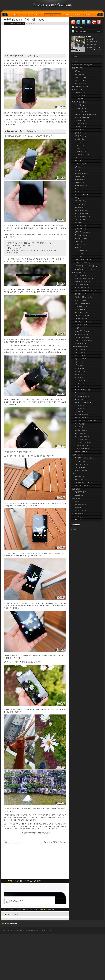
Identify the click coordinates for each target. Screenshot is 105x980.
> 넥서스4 (78, 158)
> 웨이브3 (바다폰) (80, 251)
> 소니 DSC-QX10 (80, 399)
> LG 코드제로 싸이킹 (81, 446)
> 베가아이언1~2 (80, 186)
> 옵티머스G (78, 241)
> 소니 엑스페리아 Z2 (81, 213)
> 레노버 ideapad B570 (82, 263)
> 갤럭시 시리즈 (80, 127)
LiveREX (4, 976)
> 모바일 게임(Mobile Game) (84, 458)
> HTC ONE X (79, 254)
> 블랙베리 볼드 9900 (81, 173)
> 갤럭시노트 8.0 (80, 133)
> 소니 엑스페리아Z (80, 207)
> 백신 (77, 501)
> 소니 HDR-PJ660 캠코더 (82, 390)
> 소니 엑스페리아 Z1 (81, 210)
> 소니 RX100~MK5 (81, 396)
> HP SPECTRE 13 (80, 306)
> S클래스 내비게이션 (81, 486)
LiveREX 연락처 (91, 39)
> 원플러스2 (78, 248)
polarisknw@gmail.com (94, 47)
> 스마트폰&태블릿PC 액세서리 (85, 269)
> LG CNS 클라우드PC (81, 331)
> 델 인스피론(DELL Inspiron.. (84, 278)
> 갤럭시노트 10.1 (80, 136)
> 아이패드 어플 (80, 108)
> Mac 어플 (79, 99)
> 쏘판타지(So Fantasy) (82, 470)
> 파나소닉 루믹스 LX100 (82, 415)
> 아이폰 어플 (80, 105)
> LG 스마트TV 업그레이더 (82, 443)
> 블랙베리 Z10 (79, 179)
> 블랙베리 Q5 (79, 182)
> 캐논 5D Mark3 (80, 350)
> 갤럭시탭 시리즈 (80, 139)
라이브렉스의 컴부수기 (18, 947)
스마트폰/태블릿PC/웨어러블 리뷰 (15, 24)
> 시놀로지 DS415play (81, 285)
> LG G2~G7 (79, 142)
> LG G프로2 (79, 148)
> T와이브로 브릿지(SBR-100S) (84, 340)
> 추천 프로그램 (80, 511)
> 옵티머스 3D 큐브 (80, 238)
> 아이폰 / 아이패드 (81, 117)
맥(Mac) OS (77, 90)
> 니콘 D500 (79, 362)
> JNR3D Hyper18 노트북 (82, 322)
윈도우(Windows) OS (80, 87)
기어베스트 (18, 829)
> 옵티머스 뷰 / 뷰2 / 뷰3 (82, 232)
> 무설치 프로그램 (80, 504)
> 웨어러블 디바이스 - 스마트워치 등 (86, 266)
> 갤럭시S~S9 (79, 121)
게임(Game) (77, 455)
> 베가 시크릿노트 (80, 201)
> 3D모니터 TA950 (80, 300)
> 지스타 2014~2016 (81, 464)
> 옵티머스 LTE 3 (80, 229)
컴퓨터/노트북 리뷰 (79, 272)
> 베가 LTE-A (79, 189)
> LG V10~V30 (80, 145)
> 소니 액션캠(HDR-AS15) (82, 402)
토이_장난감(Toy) (78, 514)
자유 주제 (76, 517)
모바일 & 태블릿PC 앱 (80, 102)
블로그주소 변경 (91, 44)
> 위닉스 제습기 (79, 424)
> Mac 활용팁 (79, 93)
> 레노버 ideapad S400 (82, 282)
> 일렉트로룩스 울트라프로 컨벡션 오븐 (86, 421)
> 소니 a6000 (79, 381)
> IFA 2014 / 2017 (81, 77)
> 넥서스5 (78, 161)
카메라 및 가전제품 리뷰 (80, 347)
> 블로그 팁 (78, 495)
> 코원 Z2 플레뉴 (80, 433)
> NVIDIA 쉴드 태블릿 (81, 220)
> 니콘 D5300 (79, 365)
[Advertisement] (35, 907)
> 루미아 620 (79, 167)
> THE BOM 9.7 (80, 257)
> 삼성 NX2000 (79, 408)
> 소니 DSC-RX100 (80, 393)
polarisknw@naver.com (94, 50)
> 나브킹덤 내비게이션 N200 (83, 483)
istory (25, 976)
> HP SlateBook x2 (80, 319)
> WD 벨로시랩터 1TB (81, 337)
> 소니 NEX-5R (79, 387)
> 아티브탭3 (78, 223)
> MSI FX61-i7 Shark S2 (82, 334)
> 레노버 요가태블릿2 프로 (82, 164)
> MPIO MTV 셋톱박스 (81, 449)
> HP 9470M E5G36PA (82, 316)
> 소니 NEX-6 (79, 384)
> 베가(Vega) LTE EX (81, 195)
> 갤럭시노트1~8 (80, 124)
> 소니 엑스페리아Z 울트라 (82, 217)
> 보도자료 (79, 74)
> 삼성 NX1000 (79, 405)
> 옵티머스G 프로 (80, 244)
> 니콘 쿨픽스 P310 (80, 371)
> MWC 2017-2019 (81, 80)
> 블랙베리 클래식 (80, 176)
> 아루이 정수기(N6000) (82, 452)
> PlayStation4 (79, 467)
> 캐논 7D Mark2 (80, 353)
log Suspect (49, 976)
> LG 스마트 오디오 (80, 439)
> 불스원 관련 (79, 477)
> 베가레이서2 (79, 192)
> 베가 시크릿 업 (80, 204)
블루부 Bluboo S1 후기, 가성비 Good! (25, 20)
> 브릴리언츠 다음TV (81, 418)
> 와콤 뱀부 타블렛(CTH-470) (83, 297)
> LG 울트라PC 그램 (81, 325)
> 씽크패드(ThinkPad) (81, 288)
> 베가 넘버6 (78, 198)
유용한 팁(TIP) (78, 489)
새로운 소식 (77, 68)
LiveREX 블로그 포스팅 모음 (82, 65)
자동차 (75, 473)
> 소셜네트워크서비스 (81, 492)
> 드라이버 (78, 508)
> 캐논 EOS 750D (80, 359)
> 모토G (77, 170)
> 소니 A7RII (78, 378)
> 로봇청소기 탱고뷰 (81, 430)
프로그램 (76, 498)
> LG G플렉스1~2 (80, 152)
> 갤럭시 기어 (79, 130)
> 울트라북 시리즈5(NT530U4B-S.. (85, 291)
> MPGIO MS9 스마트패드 (83, 260)
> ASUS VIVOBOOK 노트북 (83, 303)
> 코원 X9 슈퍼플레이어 (82, 436)
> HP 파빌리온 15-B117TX (83, 313)
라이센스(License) (92, 42)
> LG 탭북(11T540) (81, 328)
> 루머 (77, 71)
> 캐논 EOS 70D (80, 356)
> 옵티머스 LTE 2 (80, 226)
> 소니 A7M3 (79, 374)
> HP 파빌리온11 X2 (81, 309)
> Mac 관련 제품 (80, 96)
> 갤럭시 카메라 (79, 412)
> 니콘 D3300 (79, 368)
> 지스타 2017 (79, 461)
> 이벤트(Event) (80, 83)
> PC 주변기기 (80, 343)
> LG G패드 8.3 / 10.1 (81, 155)
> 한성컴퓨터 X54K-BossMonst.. (84, 294)
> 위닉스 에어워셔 (80, 427)
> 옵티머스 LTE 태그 (81, 235)
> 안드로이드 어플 (81, 111)
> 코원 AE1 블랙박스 (81, 480)
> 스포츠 (78, 520)
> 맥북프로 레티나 (80, 275)
